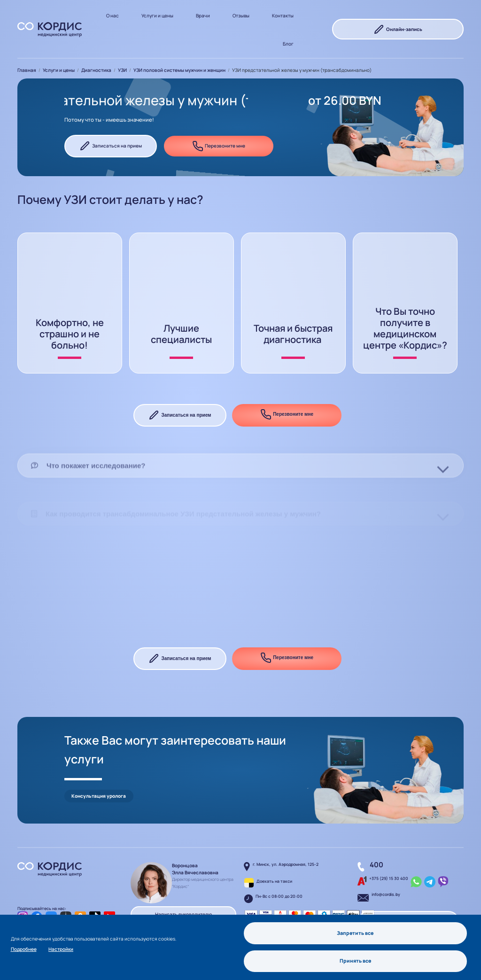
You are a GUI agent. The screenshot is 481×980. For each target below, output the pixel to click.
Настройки (61, 949)
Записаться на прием (111, 146)
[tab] (240, 493)
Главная (27, 70)
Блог (288, 44)
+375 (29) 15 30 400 (389, 860)
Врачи (203, 16)
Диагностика (96, 70)
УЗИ (122, 70)
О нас (112, 16)
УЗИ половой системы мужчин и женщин (179, 70)
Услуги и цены (157, 16)
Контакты (283, 16)
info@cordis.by (386, 876)
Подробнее (24, 949)
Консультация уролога (99, 777)
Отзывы (241, 16)
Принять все (356, 961)
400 (376, 846)
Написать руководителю (183, 896)
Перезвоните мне (219, 146)
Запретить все (355, 933)
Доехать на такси (274, 863)
